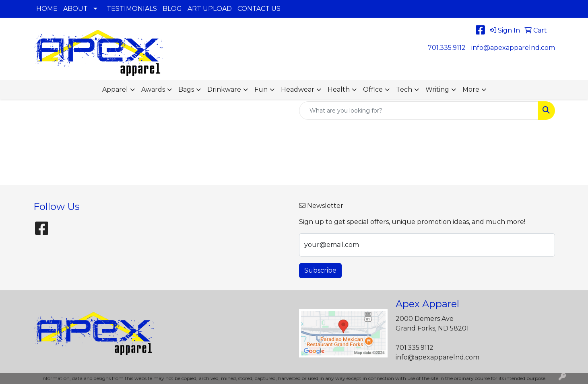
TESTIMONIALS (132, 9)
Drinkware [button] (224, 89)
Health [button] (339, 89)
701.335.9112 (447, 48)
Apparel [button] (115, 89)
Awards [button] (153, 89)
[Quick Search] (419, 111)
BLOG (172, 9)
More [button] (471, 89)
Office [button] (373, 89)
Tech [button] (404, 89)
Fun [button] (261, 89)
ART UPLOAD (210, 9)
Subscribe (320, 270)
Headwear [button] (298, 89)
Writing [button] (437, 89)
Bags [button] (186, 89)
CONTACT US (259, 9)
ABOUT (75, 9)
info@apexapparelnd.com (513, 48)
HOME (47, 9)
